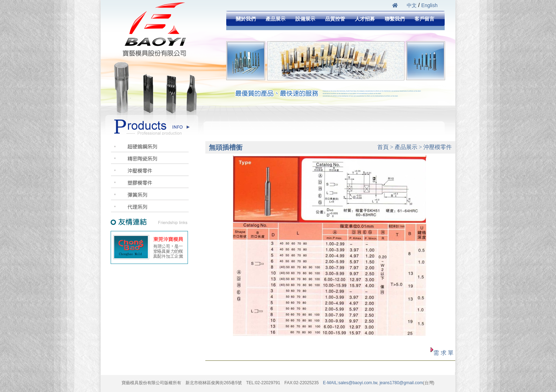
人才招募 (365, 19)
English (429, 5)
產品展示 (276, 19)
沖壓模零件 (438, 147)
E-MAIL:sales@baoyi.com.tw (350, 383)
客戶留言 (424, 19)
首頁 (383, 147)
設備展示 (305, 19)
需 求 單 (443, 353)
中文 (412, 5)
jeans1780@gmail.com (401, 383)
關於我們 (246, 19)
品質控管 (335, 19)
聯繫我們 (395, 19)
